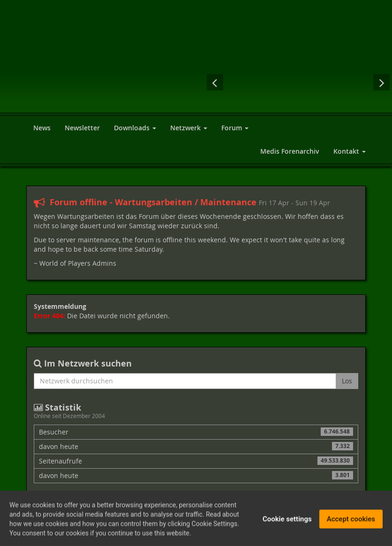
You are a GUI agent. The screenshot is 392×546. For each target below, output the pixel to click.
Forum (235, 128)
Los (347, 381)
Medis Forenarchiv (290, 151)
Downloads (135, 128)
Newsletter (82, 128)
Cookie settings (287, 521)
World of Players (118, 67)
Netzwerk (189, 128)
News (42, 128)
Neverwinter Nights (354, 82)
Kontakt (350, 151)
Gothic (242, 82)
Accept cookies (351, 521)
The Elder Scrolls (317, 82)
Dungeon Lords (279, 82)
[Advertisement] (304, 33)
